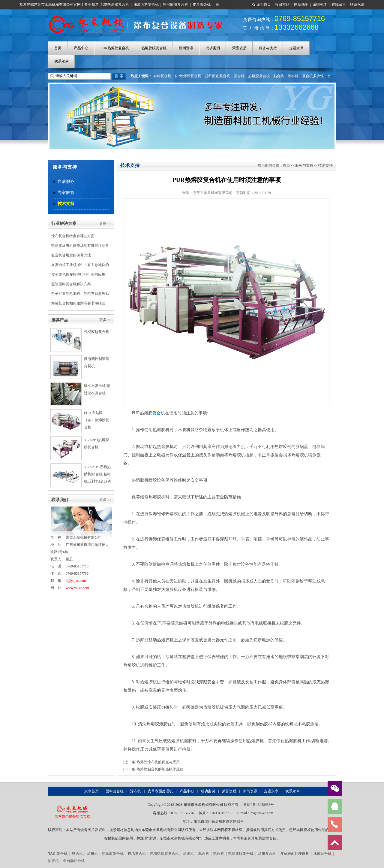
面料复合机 (115, 791)
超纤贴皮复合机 (217, 76)
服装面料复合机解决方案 (71, 284)
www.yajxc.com (77, 588)
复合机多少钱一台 (316, 76)
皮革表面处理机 (160, 791)
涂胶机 (188, 854)
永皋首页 (91, 791)
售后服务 (66, 181)
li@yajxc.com (76, 581)
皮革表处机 (202, 5)
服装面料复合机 (146, 5)
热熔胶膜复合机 (154, 48)
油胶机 (53, 861)
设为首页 (264, 5)
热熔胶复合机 (259, 76)
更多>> (105, 223)
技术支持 (66, 204)
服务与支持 (268, 48)
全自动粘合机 (74, 861)
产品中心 (81, 48)
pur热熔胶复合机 (188, 76)
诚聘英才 (320, 5)
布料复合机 (162, 76)
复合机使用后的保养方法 (71, 255)
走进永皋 (296, 48)
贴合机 (279, 76)
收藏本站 (282, 5)
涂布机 (293, 76)
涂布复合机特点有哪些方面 (73, 236)
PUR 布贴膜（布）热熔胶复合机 (97, 420)
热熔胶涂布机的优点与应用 (158, 762)
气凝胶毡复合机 (97, 332)
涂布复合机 (267, 854)
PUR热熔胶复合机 (115, 48)
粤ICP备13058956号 (259, 805)
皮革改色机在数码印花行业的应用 (78, 274)
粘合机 (204, 854)
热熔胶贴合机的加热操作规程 (160, 769)
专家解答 (66, 193)
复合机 (239, 76)
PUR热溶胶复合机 (115, 5)
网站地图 (301, 5)
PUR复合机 (137, 854)
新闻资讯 (186, 48)
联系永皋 (357, 5)
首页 (58, 48)
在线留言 (339, 5)
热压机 (219, 854)
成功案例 (213, 48)
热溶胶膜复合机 (175, 5)
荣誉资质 (239, 48)
